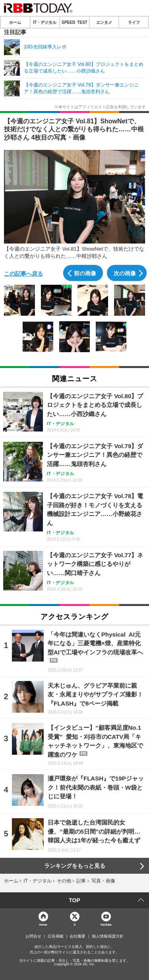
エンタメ (104, 22)
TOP (74, 900)
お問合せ (33, 936)
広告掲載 (56, 936)
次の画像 (125, 273)
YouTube (106, 924)
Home (43, 924)
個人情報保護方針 (108, 936)
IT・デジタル (45, 22)
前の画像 (85, 273)
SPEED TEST (74, 22)
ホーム (15, 22)
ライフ (134, 22)
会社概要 (77, 936)
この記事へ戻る (23, 273)
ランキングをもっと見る (75, 866)
